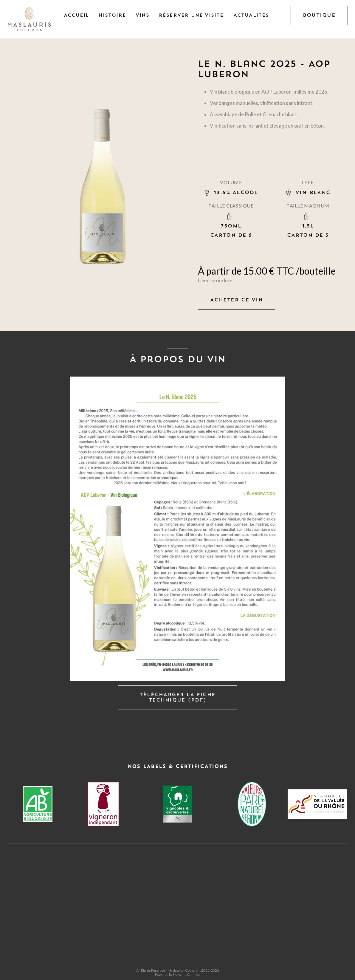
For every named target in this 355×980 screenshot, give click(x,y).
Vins (142, 16)
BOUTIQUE (319, 16)
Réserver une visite (191, 16)
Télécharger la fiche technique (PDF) (178, 698)
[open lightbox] (177, 529)
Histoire (112, 16)
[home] (30, 19)
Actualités (251, 16)
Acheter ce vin (237, 300)
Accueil (76, 16)
